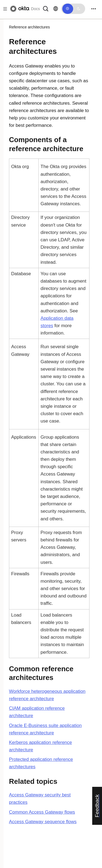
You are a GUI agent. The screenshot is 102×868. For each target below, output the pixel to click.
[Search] (46, 8)
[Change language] (56, 9)
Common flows (42, 812)
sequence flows (43, 822)
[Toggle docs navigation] (4, 9)
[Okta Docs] (24, 9)
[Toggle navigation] (94, 9)
